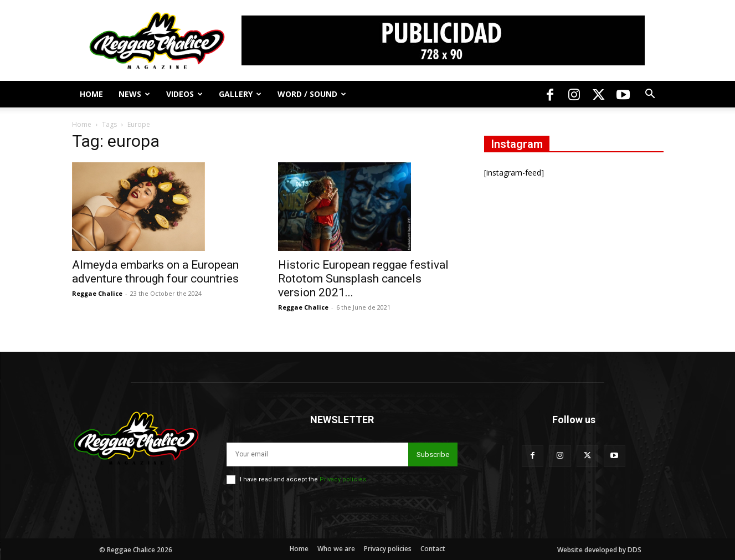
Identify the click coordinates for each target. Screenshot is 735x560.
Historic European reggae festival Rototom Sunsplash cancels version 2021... (363, 279)
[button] (650, 95)
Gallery (240, 94)
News (134, 94)
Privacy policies (343, 479)
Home (91, 94)
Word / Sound (312, 94)
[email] (317, 454)
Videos (184, 94)
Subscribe (433, 454)
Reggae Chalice (97, 293)
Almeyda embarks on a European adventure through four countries (155, 272)
